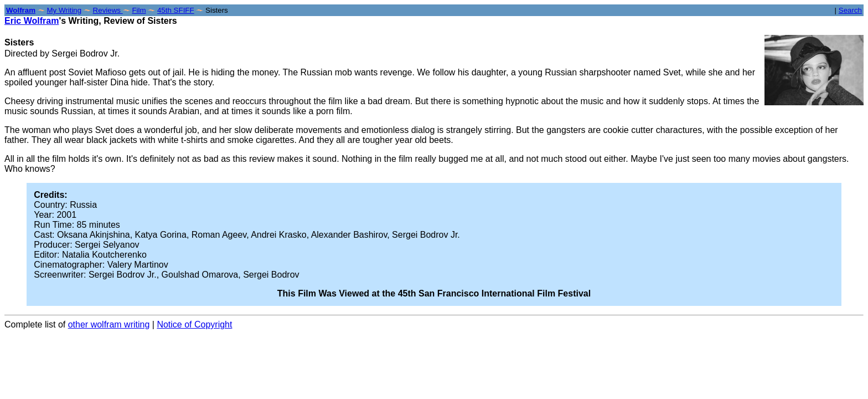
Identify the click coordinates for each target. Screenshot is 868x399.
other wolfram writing (109, 324)
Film (139, 10)
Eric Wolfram (32, 21)
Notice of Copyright (194, 324)
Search (850, 10)
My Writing (64, 10)
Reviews (108, 10)
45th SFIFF (176, 10)
